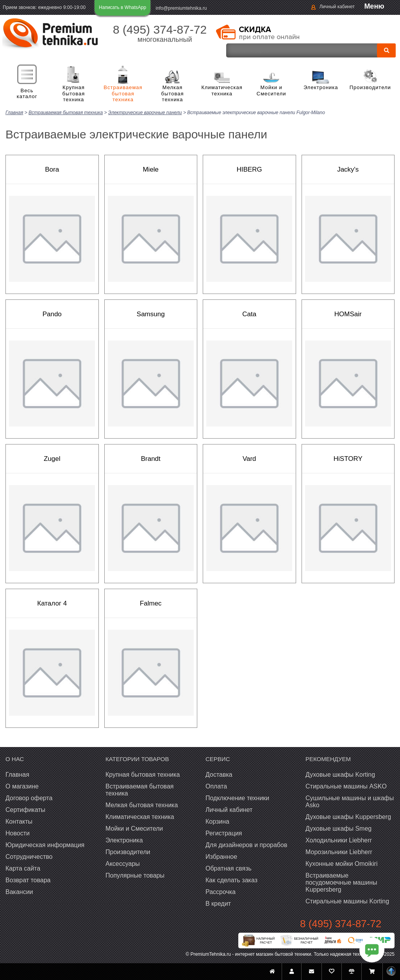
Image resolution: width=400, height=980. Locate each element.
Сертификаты (25, 809)
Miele (151, 169)
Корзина (217, 821)
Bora (52, 169)
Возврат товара (28, 880)
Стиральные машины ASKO (346, 786)
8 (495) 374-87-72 (160, 30)
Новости (18, 833)
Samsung (151, 314)
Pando (52, 314)
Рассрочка (221, 891)
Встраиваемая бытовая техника (123, 93)
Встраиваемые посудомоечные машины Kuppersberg (341, 882)
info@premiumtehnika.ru (181, 8)
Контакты (19, 821)
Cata (249, 314)
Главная (17, 774)
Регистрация (224, 833)
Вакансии (19, 891)
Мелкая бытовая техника (173, 93)
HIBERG (249, 169)
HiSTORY (348, 458)
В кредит (218, 903)
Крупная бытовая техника (74, 93)
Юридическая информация (45, 845)
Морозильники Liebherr (339, 852)
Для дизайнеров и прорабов (246, 845)
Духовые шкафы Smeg (338, 828)
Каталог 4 (52, 603)
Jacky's (348, 169)
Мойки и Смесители (271, 90)
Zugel (52, 458)
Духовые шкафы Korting (340, 774)
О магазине (22, 786)
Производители (370, 87)
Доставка (219, 774)
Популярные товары (135, 875)
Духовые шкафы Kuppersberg (348, 816)
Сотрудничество (29, 856)
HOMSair (348, 314)
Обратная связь (229, 868)
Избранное (221, 856)
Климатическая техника (222, 90)
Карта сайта (23, 868)
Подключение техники (237, 798)
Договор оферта (29, 798)
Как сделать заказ (231, 880)
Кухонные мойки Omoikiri (341, 863)
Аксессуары (123, 863)
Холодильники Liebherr (339, 840)
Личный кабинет (337, 7)
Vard (249, 458)
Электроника (321, 87)
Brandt (151, 458)
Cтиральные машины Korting (347, 901)
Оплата (216, 786)
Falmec (151, 603)
